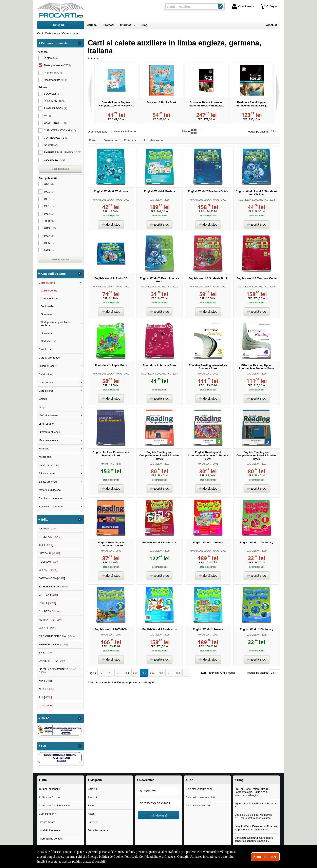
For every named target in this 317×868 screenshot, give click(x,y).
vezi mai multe (60, 169)
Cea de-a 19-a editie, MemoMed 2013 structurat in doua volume (253, 816)
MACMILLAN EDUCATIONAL (107, 200)
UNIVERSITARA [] (53, 661)
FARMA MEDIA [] (52, 578)
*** (47, 116)
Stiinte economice (49, 465)
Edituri (91, 805)
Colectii (43, 399)
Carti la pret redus (49, 358)
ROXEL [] (47, 603)
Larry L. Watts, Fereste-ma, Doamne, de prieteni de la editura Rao (256, 828)
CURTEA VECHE (56, 138)
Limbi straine (46, 424)
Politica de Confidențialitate (55, 805)
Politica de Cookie (49, 797)
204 (127, 673)
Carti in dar (45, 349)
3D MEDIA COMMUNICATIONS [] (58, 671)
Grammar (46, 314)
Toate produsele (57, 65)
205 (135, 673)
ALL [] (45, 697)
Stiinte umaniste (48, 482)
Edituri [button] (46, 520)
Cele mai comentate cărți (200, 797)
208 (161, 673)
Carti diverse (48, 341)
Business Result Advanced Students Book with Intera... (207, 104)
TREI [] (46, 545)
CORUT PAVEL (48, 628)
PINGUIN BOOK (55, 108)
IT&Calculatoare (48, 415)
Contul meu (242, 6)
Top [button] (191, 780)
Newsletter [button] (147, 780)
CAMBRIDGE (55, 123)
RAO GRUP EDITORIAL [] (57, 636)
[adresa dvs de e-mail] (158, 803)
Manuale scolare (48, 440)
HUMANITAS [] (51, 620)
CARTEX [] (48, 595)
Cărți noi (93, 789)
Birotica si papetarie (50, 498)
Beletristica (45, 374)
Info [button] (44, 780)
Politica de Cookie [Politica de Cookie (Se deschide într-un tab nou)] (111, 857)
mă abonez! (159, 815)
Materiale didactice (50, 490)
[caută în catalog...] (190, 7)
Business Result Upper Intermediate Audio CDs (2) (251, 104)
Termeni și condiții (49, 789)
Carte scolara (49, 291)
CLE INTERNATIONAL (60, 130)
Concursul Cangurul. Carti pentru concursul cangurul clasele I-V (254, 839)
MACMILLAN (156, 200)
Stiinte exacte (47, 473)
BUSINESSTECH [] (53, 587)
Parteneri (93, 822)
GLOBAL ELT (54, 160)
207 (152, 673)
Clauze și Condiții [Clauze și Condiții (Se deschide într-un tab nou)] (176, 857)
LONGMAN (55, 101)
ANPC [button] (45, 718)
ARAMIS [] (48, 529)
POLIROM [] (49, 562)
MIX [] (45, 681)
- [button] (80, 43)
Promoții (93, 797)
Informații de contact (51, 839)
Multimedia (45, 457)
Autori (91, 814)
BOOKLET (52, 94)
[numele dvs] (158, 791)
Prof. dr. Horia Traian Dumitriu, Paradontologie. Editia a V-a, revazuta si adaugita (252, 792)
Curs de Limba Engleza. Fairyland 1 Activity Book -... (116, 104)
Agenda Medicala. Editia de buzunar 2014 (256, 805)
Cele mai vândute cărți (199, 789)
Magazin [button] (96, 780)
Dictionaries (48, 306)
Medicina (44, 449)
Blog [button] (240, 780)
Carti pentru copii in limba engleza (56, 324)
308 (178, 673)
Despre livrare (47, 822)
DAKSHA (51, 145)
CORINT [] (48, 570)
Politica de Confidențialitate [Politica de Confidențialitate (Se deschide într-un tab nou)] (143, 857)
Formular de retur (98, 830)
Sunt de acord (265, 857)
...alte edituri (46, 705)
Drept (42, 407)
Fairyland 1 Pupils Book (161, 102)
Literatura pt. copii (49, 432)
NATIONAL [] (49, 553)
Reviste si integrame (51, 507)
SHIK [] (46, 653)
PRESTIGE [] (50, 537)
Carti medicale (49, 298)
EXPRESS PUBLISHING (63, 152)
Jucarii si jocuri (47, 366)
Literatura (46, 333)
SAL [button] (44, 746)
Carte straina (47, 283)
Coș (267, 6)
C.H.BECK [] (49, 611)
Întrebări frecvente (49, 830)
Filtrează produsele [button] (54, 43)
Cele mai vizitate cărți (198, 805)
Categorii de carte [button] (53, 274)
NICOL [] (46, 689)
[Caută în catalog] (220, 6)
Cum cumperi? (47, 814)
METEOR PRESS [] (53, 644)
